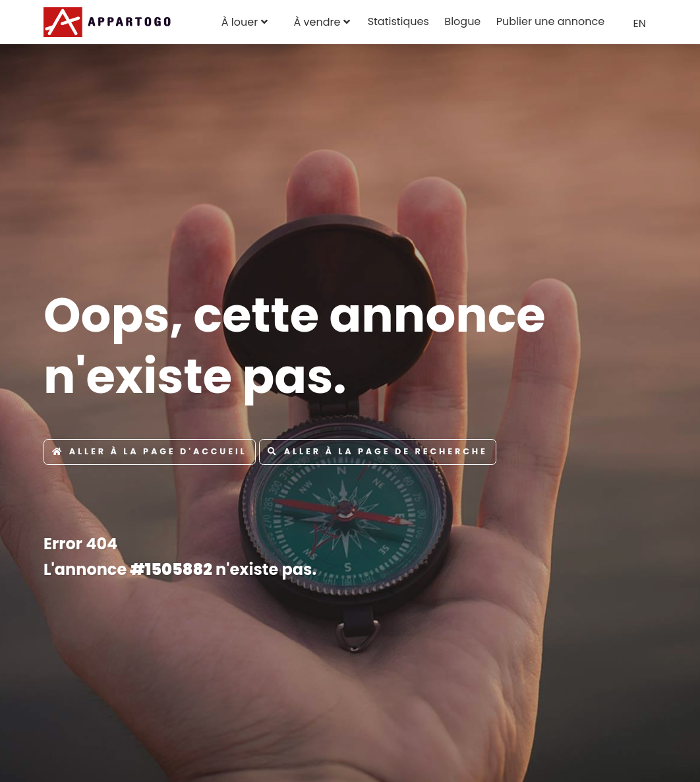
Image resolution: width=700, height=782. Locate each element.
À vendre (317, 22)
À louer (240, 22)
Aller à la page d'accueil (150, 451)
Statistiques (398, 21)
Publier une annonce (550, 21)
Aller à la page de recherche (378, 451)
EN (640, 23)
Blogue (462, 21)
